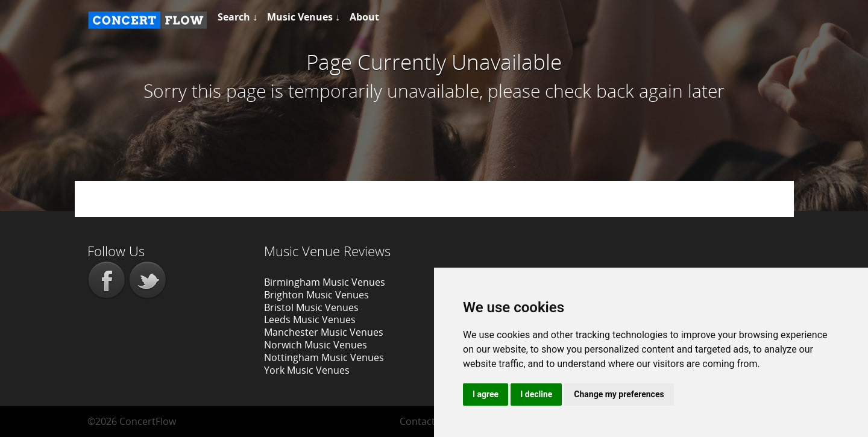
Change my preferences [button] (619, 394)
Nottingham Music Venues (324, 357)
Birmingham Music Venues (325, 282)
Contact (417, 421)
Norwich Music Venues (316, 345)
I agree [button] (486, 394)
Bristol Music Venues (311, 307)
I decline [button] (536, 394)
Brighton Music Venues (316, 295)
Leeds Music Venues (310, 319)
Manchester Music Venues (324, 332)
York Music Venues (307, 370)
